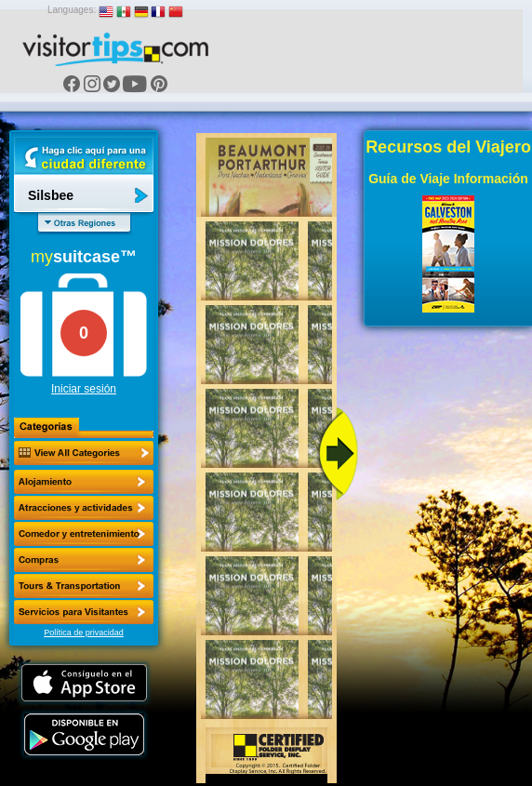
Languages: (72, 10)
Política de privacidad (84, 633)
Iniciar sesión (84, 389)
